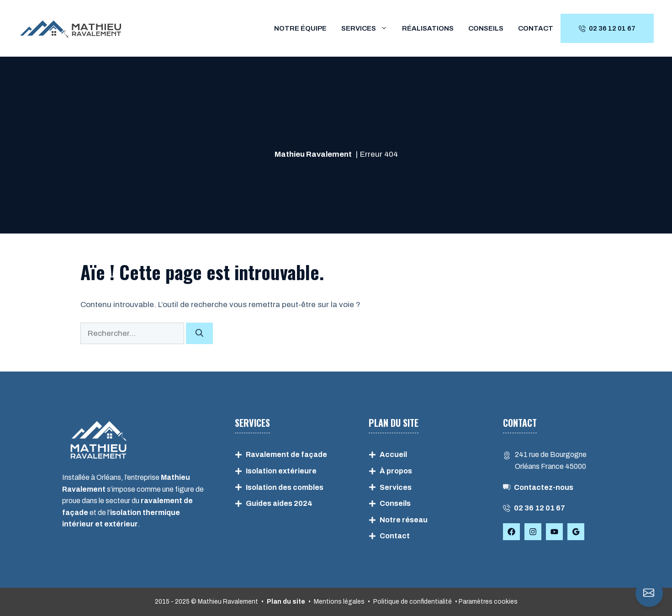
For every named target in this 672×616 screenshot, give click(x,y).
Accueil (393, 454)
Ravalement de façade (286, 454)
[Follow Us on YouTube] (554, 532)
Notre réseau (404, 520)
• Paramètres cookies (486, 602)
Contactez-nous (544, 487)
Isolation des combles (285, 487)
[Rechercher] (199, 334)
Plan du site (286, 602)
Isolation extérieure (281, 471)
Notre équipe (300, 28)
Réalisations (428, 28)
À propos (396, 471)
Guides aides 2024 (279, 503)
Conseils (486, 28)
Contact (536, 28)
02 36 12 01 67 (540, 508)
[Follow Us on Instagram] (533, 532)
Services (368, 28)
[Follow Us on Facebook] (511, 532)
